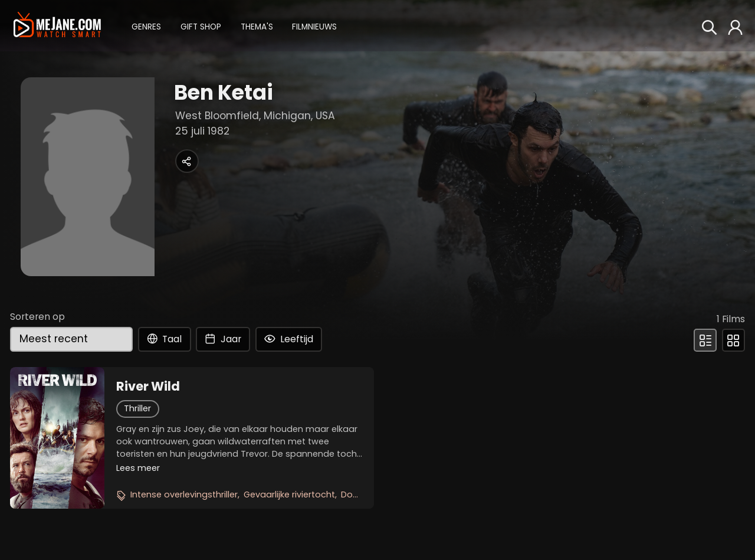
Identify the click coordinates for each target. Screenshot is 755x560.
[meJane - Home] (57, 25)
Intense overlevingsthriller (184, 494)
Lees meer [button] (138, 468)
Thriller (137, 408)
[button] (146, 26)
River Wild (148, 387)
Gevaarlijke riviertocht (289, 494)
